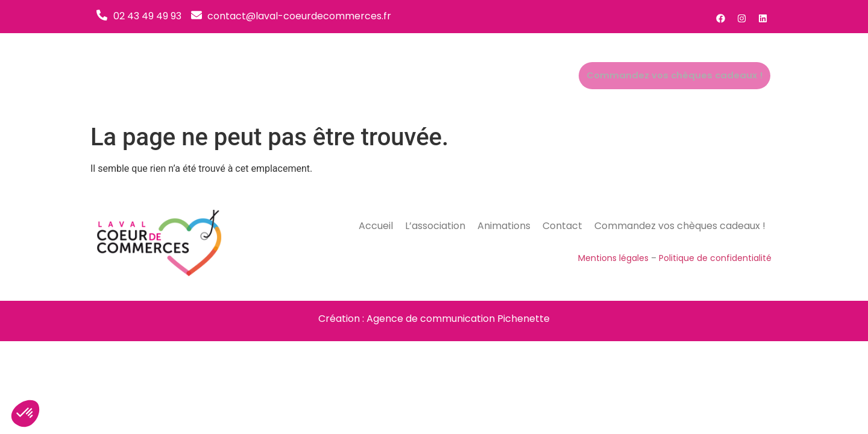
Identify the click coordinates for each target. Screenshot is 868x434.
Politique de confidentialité (715, 258)
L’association (433, 76)
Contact (567, 76)
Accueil (370, 76)
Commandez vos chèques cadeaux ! (683, 76)
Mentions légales (613, 258)
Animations (506, 76)
